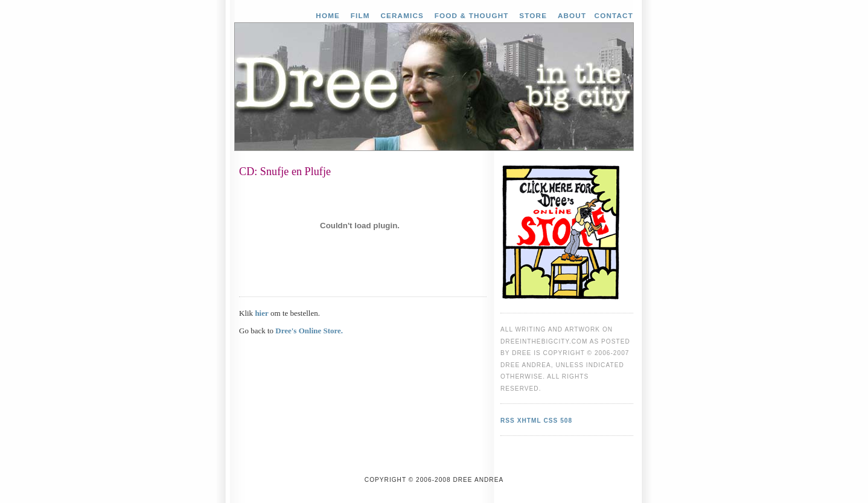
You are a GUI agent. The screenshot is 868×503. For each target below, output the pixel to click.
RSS (508, 421)
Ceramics (402, 15)
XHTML (529, 421)
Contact (614, 15)
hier (261, 313)
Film (360, 15)
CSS (550, 421)
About (572, 15)
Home (328, 15)
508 (566, 421)
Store (533, 15)
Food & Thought (472, 15)
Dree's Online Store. (309, 331)
